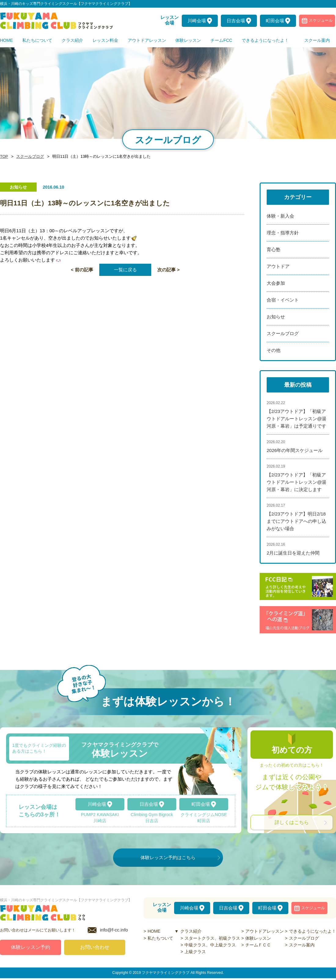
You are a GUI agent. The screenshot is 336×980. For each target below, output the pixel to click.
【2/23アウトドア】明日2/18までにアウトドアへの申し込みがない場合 (296, 521)
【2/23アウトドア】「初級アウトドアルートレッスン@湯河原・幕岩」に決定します (296, 482)
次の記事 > (168, 270)
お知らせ (276, 317)
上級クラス (195, 952)
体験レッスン (258, 938)
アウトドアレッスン (265, 931)
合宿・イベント (283, 300)
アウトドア (278, 266)
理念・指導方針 (283, 233)
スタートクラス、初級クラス (212, 938)
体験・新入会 (280, 216)
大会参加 (276, 283)
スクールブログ (28, 157)
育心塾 (274, 250)
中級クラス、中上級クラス (210, 945)
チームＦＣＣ (258, 945)
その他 (274, 350)
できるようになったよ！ (312, 931)
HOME (154, 931)
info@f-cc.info (114, 932)
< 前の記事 (82, 270)
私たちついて (160, 938)
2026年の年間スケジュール (295, 450)
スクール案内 (302, 945)
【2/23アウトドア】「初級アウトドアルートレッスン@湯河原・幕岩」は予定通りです (296, 419)
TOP (4, 157)
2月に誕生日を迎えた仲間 (293, 553)
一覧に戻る (125, 270)
